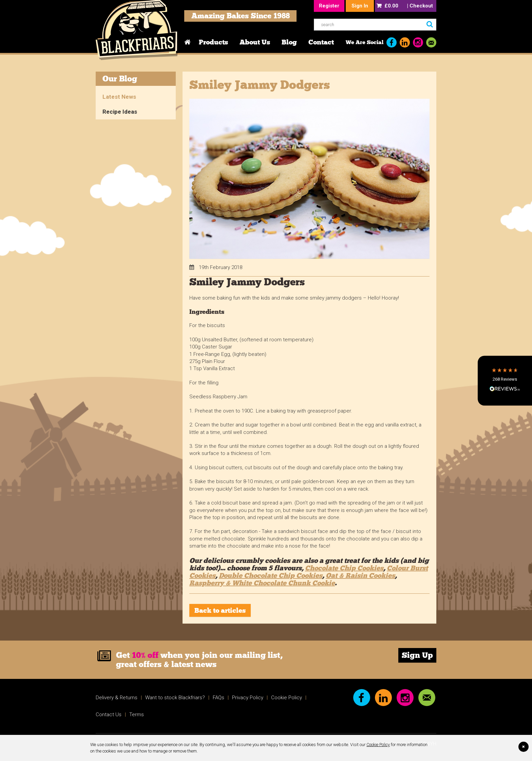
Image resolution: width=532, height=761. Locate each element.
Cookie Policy (378, 745)
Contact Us (109, 715)
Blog (289, 42)
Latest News (119, 97)
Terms (137, 715)
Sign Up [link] (417, 655)
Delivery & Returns (117, 698)
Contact (321, 42)
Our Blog (120, 79)
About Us (255, 42)
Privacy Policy (248, 698)
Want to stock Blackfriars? (175, 698)
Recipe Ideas (120, 112)
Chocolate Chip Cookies (344, 568)
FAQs (218, 698)
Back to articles (220, 610)
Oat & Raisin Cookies (360, 575)
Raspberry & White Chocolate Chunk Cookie (262, 583)
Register (329, 6)
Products (213, 42)
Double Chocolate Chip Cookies (271, 575)
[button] (505, 380)
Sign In (360, 6)
